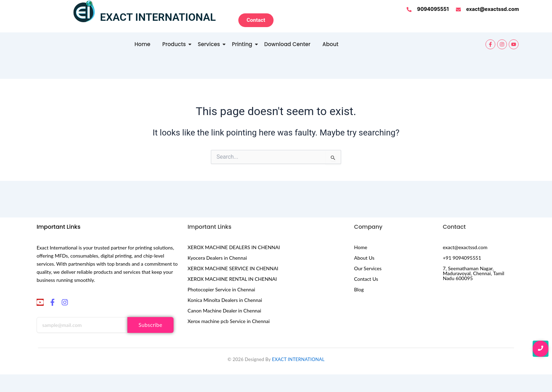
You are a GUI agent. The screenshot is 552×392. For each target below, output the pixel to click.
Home (142, 44)
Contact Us (366, 279)
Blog (359, 289)
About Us (364, 258)
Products (175, 44)
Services (210, 44)
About (331, 44)
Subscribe (150, 325)
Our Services (368, 268)
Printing (243, 44)
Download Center (287, 44)
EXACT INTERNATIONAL (298, 359)
